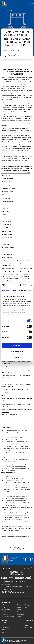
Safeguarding (21, 612)
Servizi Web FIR (22, 614)
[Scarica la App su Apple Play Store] (25, 559)
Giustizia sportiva (22, 607)
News (6, 51)
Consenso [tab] (5, 290)
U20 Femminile (6, 630)
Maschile (4, 623)
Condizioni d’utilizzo (14, 640)
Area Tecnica (5, 612)
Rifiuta (17, 357)
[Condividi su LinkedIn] (14, 56)
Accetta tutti (17, 346)
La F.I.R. (4, 605)
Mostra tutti (28, 568)
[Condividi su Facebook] (5, 56)
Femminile (4, 625)
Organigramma (6, 610)
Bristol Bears (5, 272)
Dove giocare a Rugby (23, 605)
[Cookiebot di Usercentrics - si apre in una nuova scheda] (20, 285)
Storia (3, 607)
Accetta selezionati (17, 351)
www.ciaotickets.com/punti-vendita (13, 520)
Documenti (20, 610)
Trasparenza (5, 614)
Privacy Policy (24, 640)
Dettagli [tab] (14, 290)
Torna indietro (10, 10)
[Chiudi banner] (31, 285)
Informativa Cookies (7, 642)
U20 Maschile (5, 628)
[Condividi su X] (10, 56)
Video (26, 625)
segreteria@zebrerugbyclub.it (9, 528)
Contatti (19, 616)
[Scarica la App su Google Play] (31, 559)
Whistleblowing (17, 642)
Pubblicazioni (28, 628)
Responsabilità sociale (8, 616)
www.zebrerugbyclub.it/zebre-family (21, 536)
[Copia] (18, 56)
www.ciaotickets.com (9, 515)
